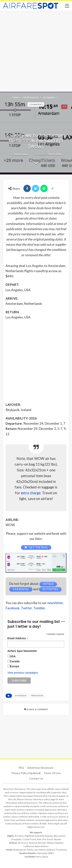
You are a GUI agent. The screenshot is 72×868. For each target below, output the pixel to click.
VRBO (51, 853)
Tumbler (39, 608)
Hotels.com (32, 850)
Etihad (50, 843)
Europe (15, 666)
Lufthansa (29, 846)
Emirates (42, 843)
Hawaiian (59, 843)
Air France (23, 843)
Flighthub (29, 836)
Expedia (49, 836)
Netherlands (37, 696)
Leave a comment (36, 709)
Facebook (13, 608)
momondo (40, 836)
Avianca (33, 843)
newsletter (55, 603)
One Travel (47, 839)
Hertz (38, 857)
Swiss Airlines (41, 846)
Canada (15, 661)
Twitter (26, 608)
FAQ (21, 768)
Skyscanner (60, 836)
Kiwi (39, 839)
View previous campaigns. (23, 673)
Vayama (58, 839)
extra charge (31, 493)
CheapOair (16, 839)
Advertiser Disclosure (40, 768)
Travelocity (61, 850)
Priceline (19, 836)
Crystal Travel (29, 839)
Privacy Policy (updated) (26, 773)
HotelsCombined (47, 850)
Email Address (18, 638)
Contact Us (36, 778)
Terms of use (52, 773)
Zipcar (45, 857)
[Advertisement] (36, 51)
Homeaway (42, 853)
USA (13, 656)
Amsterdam (21, 696)
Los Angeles (36, 104)
